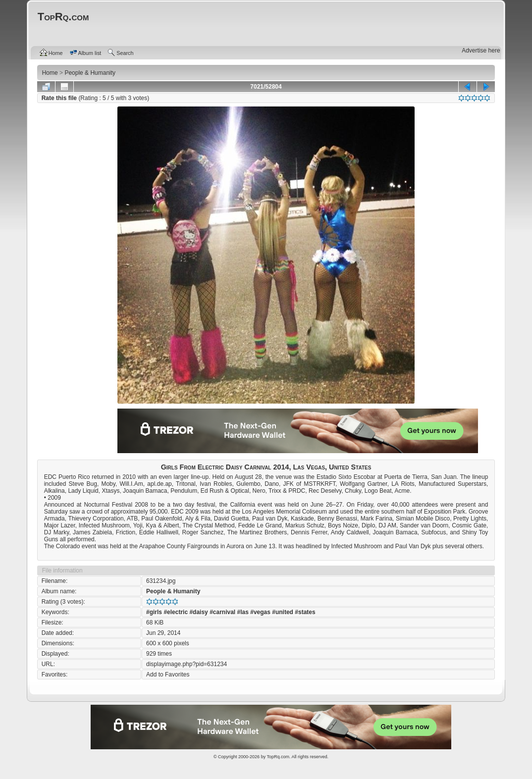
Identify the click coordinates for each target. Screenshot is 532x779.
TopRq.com (278, 757)
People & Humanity (173, 591)
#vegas (260, 612)
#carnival (222, 612)
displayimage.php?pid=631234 (186, 664)
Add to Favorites (168, 675)
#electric (176, 612)
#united (283, 612)
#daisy (198, 612)
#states (305, 612)
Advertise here (481, 51)
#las (243, 612)
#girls (154, 612)
